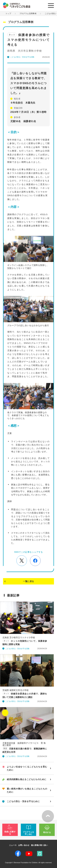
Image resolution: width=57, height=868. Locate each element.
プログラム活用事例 (28, 14)
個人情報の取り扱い (39, 845)
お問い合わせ (24, 845)
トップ (8, 14)
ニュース (13, 845)
